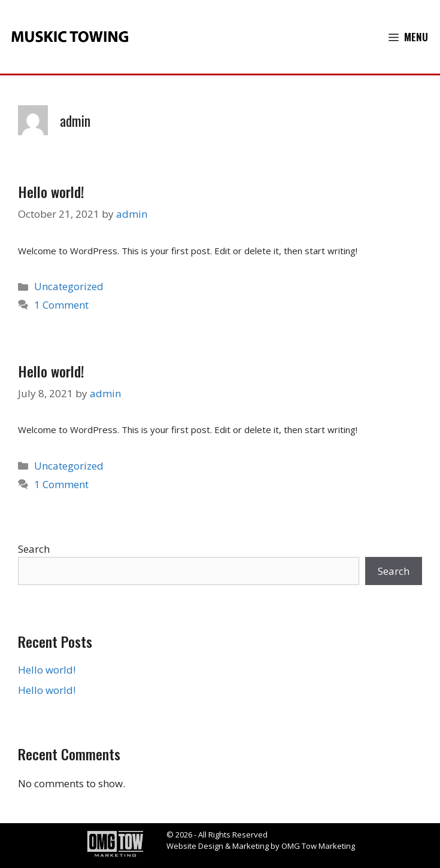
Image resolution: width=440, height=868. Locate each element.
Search (34, 549)
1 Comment (61, 305)
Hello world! (51, 191)
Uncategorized (69, 286)
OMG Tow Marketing (318, 846)
